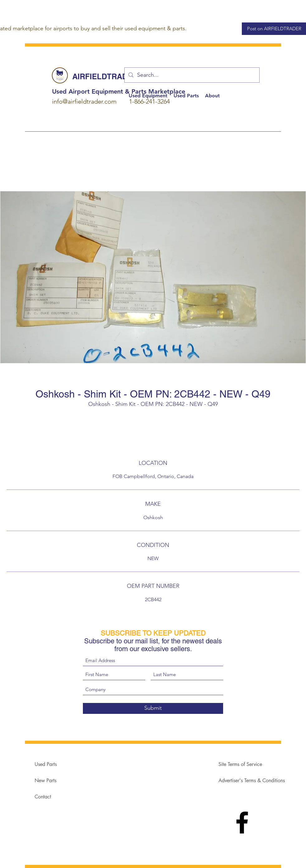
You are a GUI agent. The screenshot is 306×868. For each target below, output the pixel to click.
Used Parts (46, 764)
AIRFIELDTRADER (105, 76)
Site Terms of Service (240, 764)
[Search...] (192, 75)
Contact (43, 797)
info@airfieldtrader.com (84, 101)
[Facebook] (242, 822)
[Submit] (153, 708)
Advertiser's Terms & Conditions (252, 780)
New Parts (45, 780)
